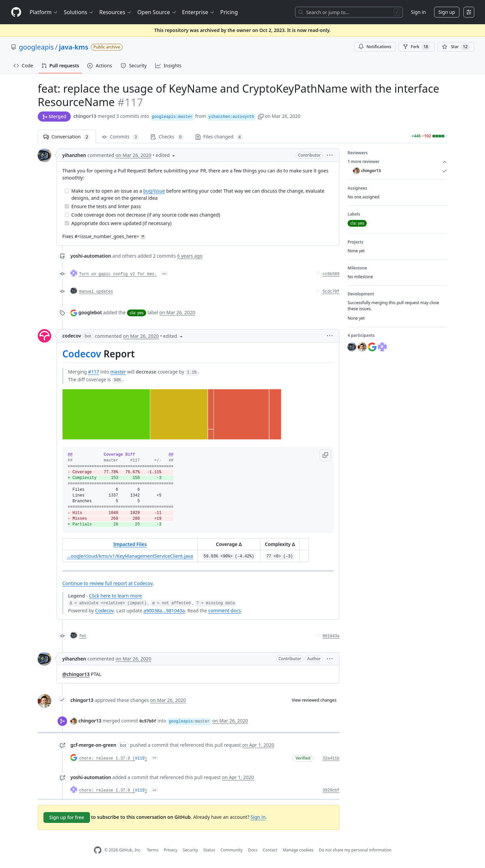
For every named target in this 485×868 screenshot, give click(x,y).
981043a (331, 636)
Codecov (82, 354)
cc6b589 (331, 274)
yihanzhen (74, 155)
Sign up (447, 12)
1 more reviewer (397, 162)
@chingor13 (76, 674)
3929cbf (331, 791)
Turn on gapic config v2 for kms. (118, 274)
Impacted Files (130, 544)
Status (209, 850)
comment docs (224, 610)
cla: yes (137, 313)
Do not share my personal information (355, 850)
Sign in (418, 12)
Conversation (67, 137)
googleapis (36, 47)
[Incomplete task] (67, 191)
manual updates (96, 292)
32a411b (331, 759)
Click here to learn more (115, 596)
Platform (44, 12)
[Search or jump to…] (349, 12)
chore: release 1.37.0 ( (107, 759)
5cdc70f (331, 292)
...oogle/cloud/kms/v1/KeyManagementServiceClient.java (130, 556)
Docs (253, 850)
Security (190, 850)
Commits (120, 137)
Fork (417, 47)
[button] (261, 116)
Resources (116, 12)
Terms (153, 850)
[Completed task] (67, 206)
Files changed (219, 137)
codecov (72, 336)
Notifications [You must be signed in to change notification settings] (375, 47)
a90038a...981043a (164, 610)
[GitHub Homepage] (98, 850)
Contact (270, 850)
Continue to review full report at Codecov (107, 583)
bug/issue (154, 191)
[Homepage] (16, 12)
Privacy (171, 850)
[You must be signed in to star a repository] (456, 47)
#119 (140, 759)
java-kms (74, 47)
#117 (93, 372)
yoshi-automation (91, 256)
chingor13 (85, 116)
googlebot (90, 312)
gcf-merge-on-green (93, 745)
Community (232, 850)
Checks (167, 137)
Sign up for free (67, 817)
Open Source (157, 12)
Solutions (79, 12)
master (118, 372)
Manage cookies (298, 850)
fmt (83, 636)
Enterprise (199, 12)
